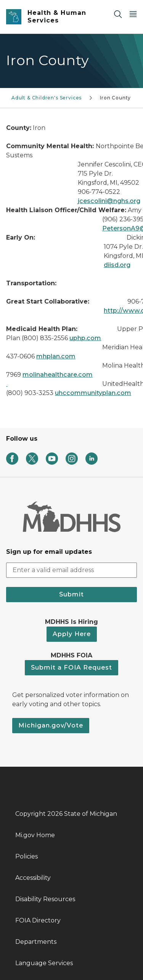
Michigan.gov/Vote (51, 725)
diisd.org (117, 265)
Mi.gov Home (35, 835)
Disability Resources (45, 899)
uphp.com (85, 338)
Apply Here (72, 634)
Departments (36, 942)
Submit (71, 594)
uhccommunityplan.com (93, 393)
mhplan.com (56, 356)
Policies (27, 856)
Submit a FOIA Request (71, 667)
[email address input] (71, 570)
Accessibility (33, 878)
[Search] (118, 14)
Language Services (44, 963)
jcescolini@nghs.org (109, 201)
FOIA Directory (38, 920)
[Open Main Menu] (133, 14)
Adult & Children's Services (47, 98)
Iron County (115, 98)
